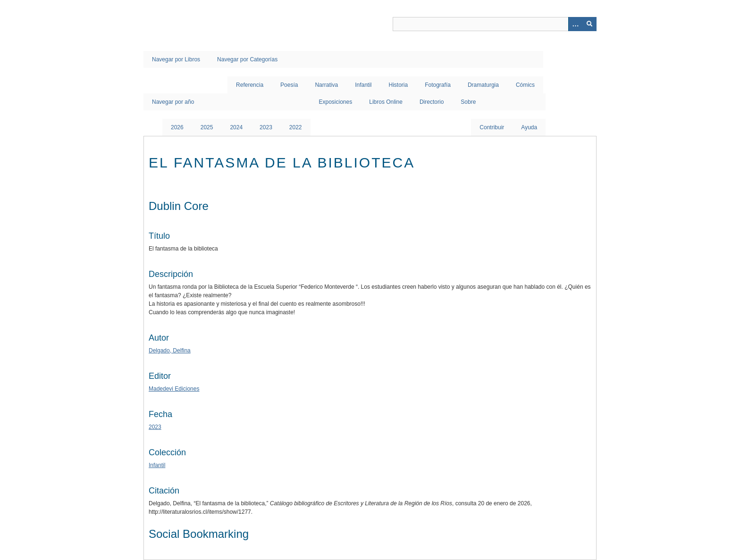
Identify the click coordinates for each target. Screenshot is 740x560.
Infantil (363, 85)
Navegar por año (173, 102)
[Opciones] (575, 24)
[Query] (495, 24)
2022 (296, 127)
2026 (177, 127)
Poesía (289, 85)
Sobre (468, 102)
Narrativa (326, 85)
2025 (207, 127)
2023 (266, 127)
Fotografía (438, 85)
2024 (236, 127)
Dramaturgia (483, 85)
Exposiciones (336, 102)
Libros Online (386, 102)
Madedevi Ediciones (174, 389)
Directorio (432, 102)
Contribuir (492, 127)
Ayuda (529, 127)
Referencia (250, 85)
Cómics (525, 85)
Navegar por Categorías (247, 59)
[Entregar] (589, 24)
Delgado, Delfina (170, 351)
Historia (399, 85)
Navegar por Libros (176, 59)
